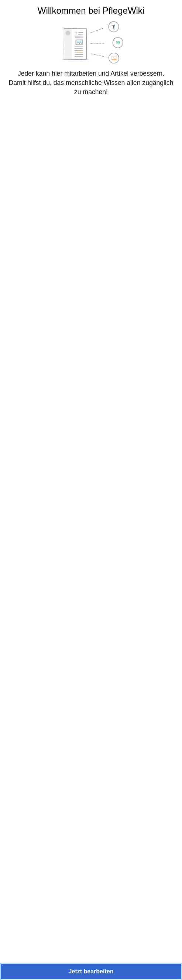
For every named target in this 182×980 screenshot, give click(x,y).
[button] (91, 972)
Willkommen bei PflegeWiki (91, 11)
